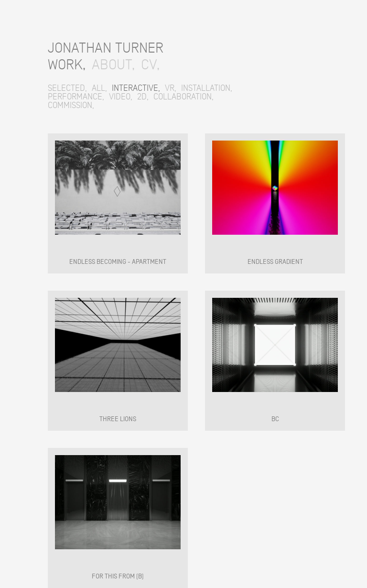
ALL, (99, 88)
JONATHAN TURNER (106, 48)
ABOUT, (113, 64)
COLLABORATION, (183, 97)
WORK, (67, 64)
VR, (171, 88)
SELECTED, (67, 88)
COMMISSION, (71, 105)
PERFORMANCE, (76, 97)
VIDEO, (121, 97)
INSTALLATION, (207, 88)
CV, (150, 64)
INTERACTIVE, (136, 88)
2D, (143, 97)
